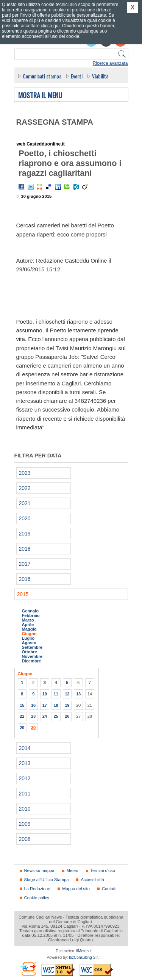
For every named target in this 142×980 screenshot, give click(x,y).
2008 (25, 839)
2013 (25, 763)
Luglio (28, 638)
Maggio (29, 629)
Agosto (29, 643)
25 (56, 716)
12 (67, 694)
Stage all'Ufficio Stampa (47, 880)
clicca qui (50, 26)
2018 (25, 549)
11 (56, 694)
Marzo (28, 620)
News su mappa (39, 870)
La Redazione (37, 889)
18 (56, 705)
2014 (25, 748)
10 (45, 694)
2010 (25, 809)
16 (33, 705)
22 (22, 716)
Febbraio (31, 615)
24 (45, 716)
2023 (25, 473)
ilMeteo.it (84, 951)
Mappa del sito (76, 889)
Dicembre (32, 661)
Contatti (109, 889)
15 (22, 705)
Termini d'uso (103, 870)
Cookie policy (37, 898)
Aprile (28, 625)
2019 (25, 534)
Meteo (73, 870)
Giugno (29, 634)
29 (22, 728)
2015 (23, 594)
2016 (25, 579)
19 (67, 705)
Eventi (77, 76)
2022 (25, 488)
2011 (25, 794)
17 (45, 705)
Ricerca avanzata (110, 63)
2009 (25, 824)
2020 (25, 518)
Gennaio (30, 611)
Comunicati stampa (42, 76)
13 (78, 694)
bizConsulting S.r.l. (85, 957)
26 (67, 716)
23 (33, 716)
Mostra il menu (40, 95)
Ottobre (30, 652)
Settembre (32, 647)
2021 (25, 503)
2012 (25, 778)
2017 (25, 564)
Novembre (32, 656)
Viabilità (100, 76)
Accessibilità (92, 880)
